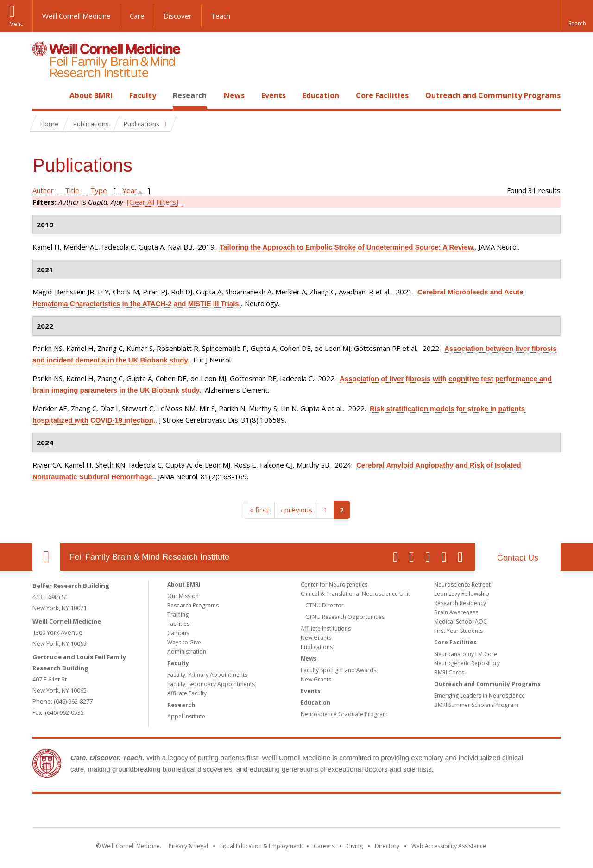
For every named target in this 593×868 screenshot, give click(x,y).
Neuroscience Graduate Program (344, 714)
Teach (221, 16)
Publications (317, 647)
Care (137, 16)
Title (72, 190)
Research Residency (460, 603)
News (234, 95)
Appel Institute (186, 716)
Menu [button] (16, 24)
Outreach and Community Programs (493, 95)
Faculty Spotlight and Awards (338, 670)
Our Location (46, 557)
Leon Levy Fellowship (462, 594)
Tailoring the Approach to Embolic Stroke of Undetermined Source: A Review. (347, 247)
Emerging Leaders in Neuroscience (479, 696)
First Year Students (458, 631)
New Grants (316, 638)
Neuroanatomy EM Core (466, 654)
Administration (187, 652)
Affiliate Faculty (187, 693)
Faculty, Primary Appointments (207, 675)
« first (259, 510)
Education (321, 95)
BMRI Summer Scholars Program (476, 705)
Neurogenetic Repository (467, 663)
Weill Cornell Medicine (76, 16)
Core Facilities (382, 95)
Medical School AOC (461, 621)
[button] (577, 16)
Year (130, 190)
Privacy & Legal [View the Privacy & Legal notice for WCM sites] (188, 846)
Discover (178, 16)
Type (99, 190)
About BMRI (91, 95)
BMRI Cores (449, 672)
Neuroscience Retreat (462, 584)
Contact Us (518, 558)
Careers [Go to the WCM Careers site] (324, 846)
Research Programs (193, 605)
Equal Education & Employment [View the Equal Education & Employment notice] (261, 846)
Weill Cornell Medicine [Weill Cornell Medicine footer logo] (229, 812)
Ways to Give (184, 642)
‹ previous (296, 510)
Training (178, 615)
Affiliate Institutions (326, 628)
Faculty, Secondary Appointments (211, 684)
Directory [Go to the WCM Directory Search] (387, 846)
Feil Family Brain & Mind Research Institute (149, 557)
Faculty (143, 95)
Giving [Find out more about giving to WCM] (355, 846)
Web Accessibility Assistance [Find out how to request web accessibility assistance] (449, 846)
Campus (178, 633)
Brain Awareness (456, 612)
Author (43, 190)
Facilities (178, 624)
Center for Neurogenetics (334, 584)
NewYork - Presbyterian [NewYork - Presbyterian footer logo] (374, 812)
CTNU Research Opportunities (345, 617)
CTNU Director (325, 605)
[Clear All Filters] (153, 202)
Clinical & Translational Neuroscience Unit (355, 594)
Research (190, 95)
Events (274, 95)
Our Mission (183, 596)
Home (43, 95)
